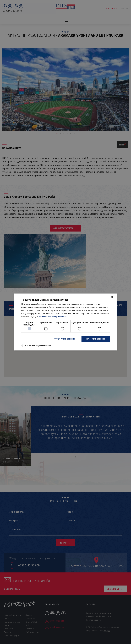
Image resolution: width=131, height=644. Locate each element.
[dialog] (65, 322)
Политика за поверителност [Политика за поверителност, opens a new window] (53, 316)
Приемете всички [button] (95, 339)
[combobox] (112, 297)
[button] (36, 346)
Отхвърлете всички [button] (64, 339)
